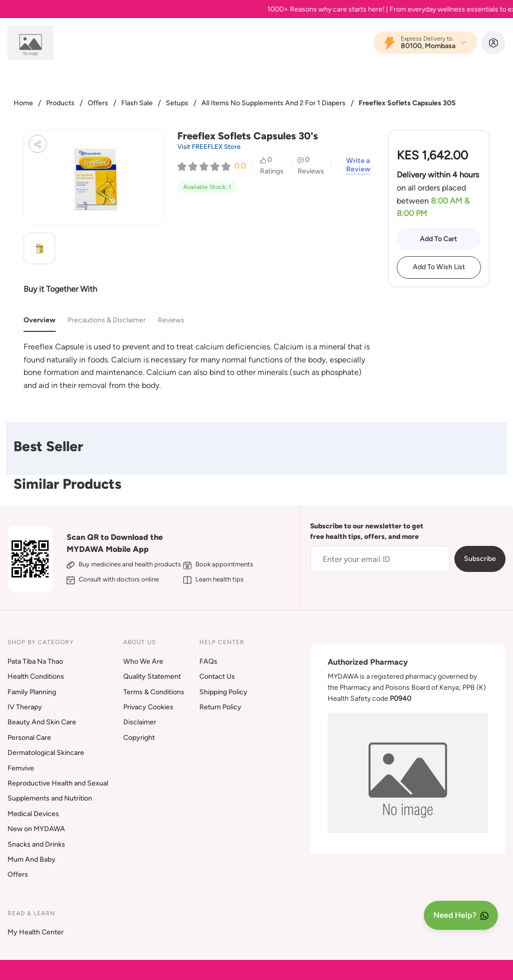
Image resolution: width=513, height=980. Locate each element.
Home (23, 103)
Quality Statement (152, 676)
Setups (177, 103)
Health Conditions (36, 676)
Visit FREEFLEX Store (209, 147)
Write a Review (358, 165)
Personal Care (29, 738)
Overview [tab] (40, 320)
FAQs (208, 661)
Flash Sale (137, 103)
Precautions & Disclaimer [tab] (107, 320)
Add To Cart (439, 239)
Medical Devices (33, 814)
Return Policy (220, 707)
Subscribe (480, 559)
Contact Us (217, 676)
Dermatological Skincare (46, 753)
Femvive (21, 768)
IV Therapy (25, 707)
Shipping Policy (223, 692)
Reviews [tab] (171, 320)
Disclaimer (140, 722)
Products (60, 103)
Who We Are (143, 661)
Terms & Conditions (154, 692)
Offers (98, 103)
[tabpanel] (197, 366)
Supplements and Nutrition (50, 798)
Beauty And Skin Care (42, 722)
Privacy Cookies (148, 707)
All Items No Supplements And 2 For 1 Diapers (274, 103)
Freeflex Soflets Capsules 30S (407, 103)
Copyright (139, 738)
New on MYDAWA (36, 829)
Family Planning (32, 692)
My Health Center (36, 932)
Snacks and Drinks (36, 844)
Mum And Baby (32, 859)
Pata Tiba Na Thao (35, 661)
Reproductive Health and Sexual (58, 783)
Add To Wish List (439, 267)
